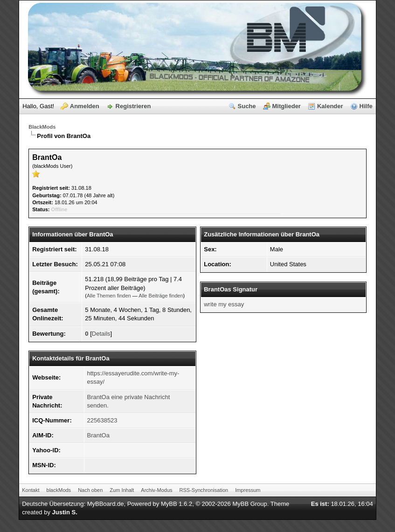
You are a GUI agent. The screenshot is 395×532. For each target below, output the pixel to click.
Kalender (330, 106)
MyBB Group (249, 504)
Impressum (248, 490)
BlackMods (42, 127)
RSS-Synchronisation (204, 490)
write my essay (224, 304)
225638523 (102, 420)
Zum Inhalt (122, 490)
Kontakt (31, 490)
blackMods (59, 490)
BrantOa (98, 435)
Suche (247, 106)
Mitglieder (287, 106)
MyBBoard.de (106, 504)
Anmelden (85, 106)
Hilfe (366, 106)
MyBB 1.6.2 (177, 504)
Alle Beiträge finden (161, 296)
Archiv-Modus (156, 490)
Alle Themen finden (109, 296)
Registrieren (133, 106)
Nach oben (90, 490)
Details (101, 334)
